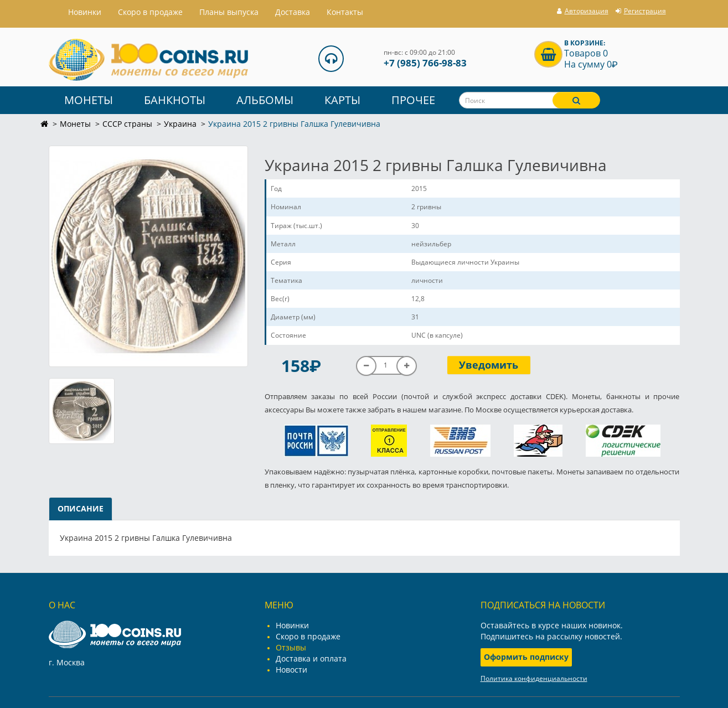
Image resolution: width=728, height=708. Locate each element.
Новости (291, 670)
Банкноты (175, 100)
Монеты (89, 100)
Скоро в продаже (150, 12)
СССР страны (127, 124)
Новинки (292, 625)
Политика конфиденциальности (534, 678)
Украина (180, 124)
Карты (342, 100)
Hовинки (85, 12)
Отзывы (291, 647)
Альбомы (265, 100)
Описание (81, 508)
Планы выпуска (229, 12)
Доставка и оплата (311, 658)
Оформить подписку (526, 657)
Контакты (345, 12)
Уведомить (489, 365)
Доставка (293, 12)
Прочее (413, 100)
